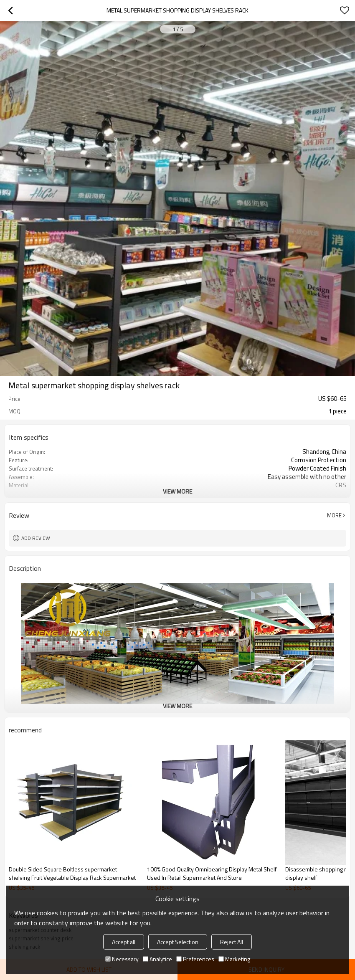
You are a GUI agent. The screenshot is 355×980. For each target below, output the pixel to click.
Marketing (234, 959)
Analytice (157, 959)
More (334, 515)
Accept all (124, 942)
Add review (36, 538)
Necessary (122, 959)
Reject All (232, 942)
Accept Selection (178, 942)
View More (177, 491)
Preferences (195, 959)
